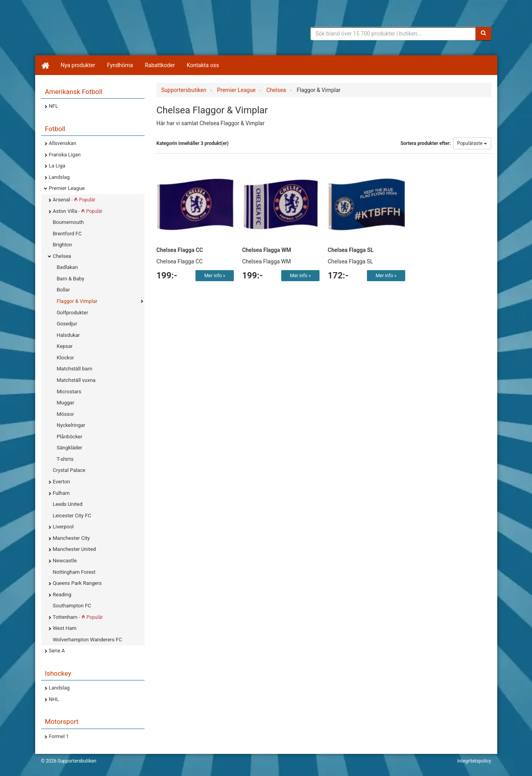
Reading (62, 595)
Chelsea (62, 256)
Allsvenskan (63, 143)
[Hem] (45, 65)
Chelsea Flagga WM (267, 250)
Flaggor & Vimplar (77, 301)
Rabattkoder (160, 65)
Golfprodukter (73, 313)
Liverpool (63, 527)
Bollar (63, 290)
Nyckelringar (71, 425)
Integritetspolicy (474, 761)
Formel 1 (59, 736)
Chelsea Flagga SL (351, 250)
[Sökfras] (393, 34)
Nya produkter (78, 65)
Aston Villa (78, 211)
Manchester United (74, 549)
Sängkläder (70, 448)
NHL (54, 699)
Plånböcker (70, 437)
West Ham (65, 628)
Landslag (59, 177)
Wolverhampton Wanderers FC (87, 640)
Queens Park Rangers (77, 583)
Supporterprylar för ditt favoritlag (102, 32)
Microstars (69, 392)
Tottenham (78, 617)
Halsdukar (69, 335)
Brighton (63, 245)
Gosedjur (67, 324)
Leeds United (68, 504)
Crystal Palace (69, 470)
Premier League (67, 188)
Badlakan (68, 267)
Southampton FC (72, 606)
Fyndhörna (120, 65)
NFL (54, 106)
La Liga (57, 166)
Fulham (61, 493)
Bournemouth (69, 222)
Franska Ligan (65, 155)
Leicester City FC (72, 516)
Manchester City (71, 538)
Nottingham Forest (74, 572)
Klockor (66, 358)
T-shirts (65, 459)
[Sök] (483, 34)
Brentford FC (67, 234)
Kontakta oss (203, 65)
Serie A (57, 651)
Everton (62, 482)
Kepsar (65, 346)
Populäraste (472, 143)
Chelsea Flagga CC (180, 250)
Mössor (66, 414)
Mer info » (215, 276)
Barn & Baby (71, 279)
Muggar (66, 403)
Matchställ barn (75, 369)
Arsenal (74, 200)
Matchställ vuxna (76, 380)
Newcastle (65, 561)
